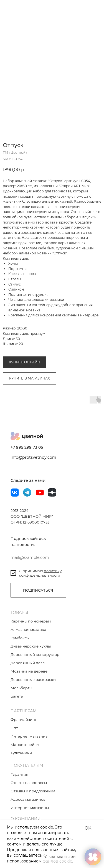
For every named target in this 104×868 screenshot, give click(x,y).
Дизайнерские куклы (31, 647)
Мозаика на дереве (29, 672)
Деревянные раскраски (33, 680)
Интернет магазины (29, 737)
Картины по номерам (31, 622)
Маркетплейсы (25, 745)
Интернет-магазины (30, 808)
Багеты (17, 697)
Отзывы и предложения (33, 792)
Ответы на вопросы (29, 783)
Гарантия (19, 775)
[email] (38, 558)
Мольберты (21, 688)
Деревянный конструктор (35, 655)
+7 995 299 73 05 (27, 448)
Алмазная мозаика (19, 344)
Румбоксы (20, 638)
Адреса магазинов (28, 800)
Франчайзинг (24, 720)
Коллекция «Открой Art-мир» (64, 344)
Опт (14, 728)
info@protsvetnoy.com (33, 458)
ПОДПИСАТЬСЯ (38, 591)
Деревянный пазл (28, 663)
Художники (21, 753)
